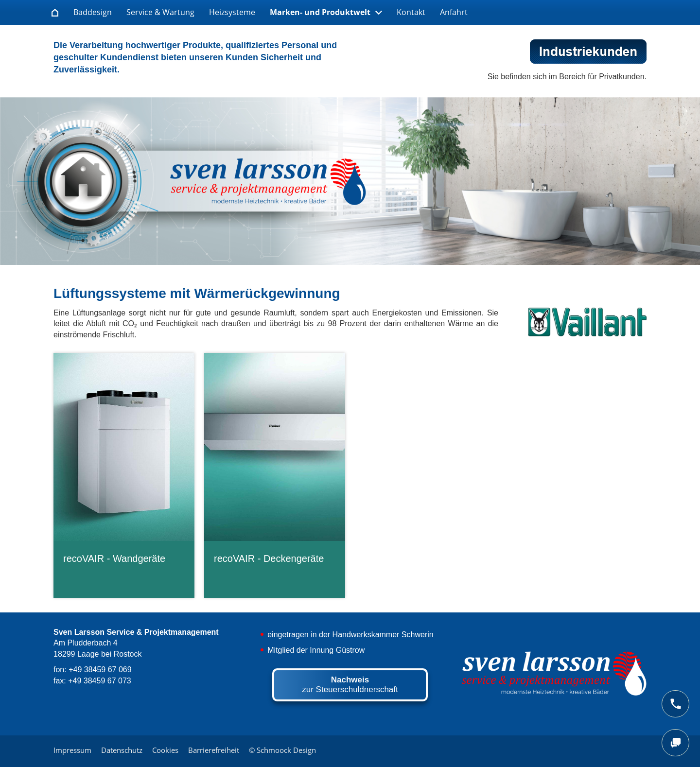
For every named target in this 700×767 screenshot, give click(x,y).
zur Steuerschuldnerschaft (350, 685)
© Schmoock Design (282, 750)
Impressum (72, 750)
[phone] (675, 704)
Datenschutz (122, 750)
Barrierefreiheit (214, 750)
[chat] (675, 743)
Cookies (165, 750)
